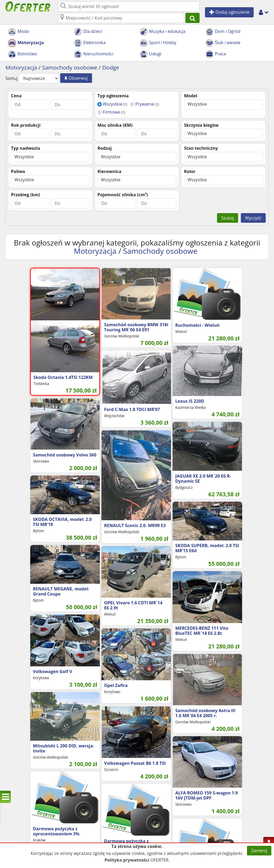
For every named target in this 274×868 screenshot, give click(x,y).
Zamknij (259, 851)
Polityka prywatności (127, 860)
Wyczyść (253, 218)
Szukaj (228, 218)
